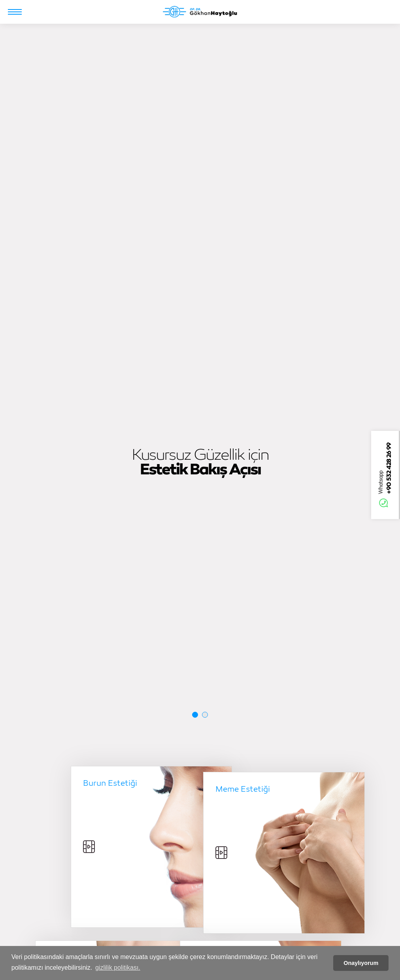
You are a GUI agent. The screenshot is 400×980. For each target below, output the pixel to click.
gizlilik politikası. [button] (118, 968)
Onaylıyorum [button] (361, 963)
